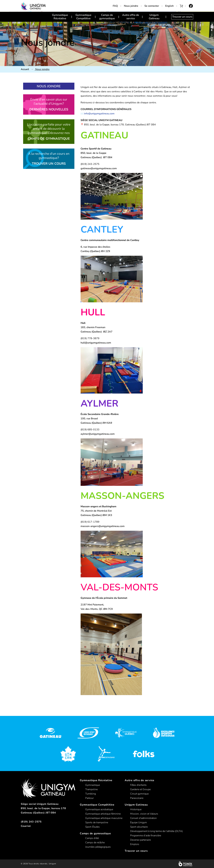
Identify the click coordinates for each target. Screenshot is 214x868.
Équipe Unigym (139, 822)
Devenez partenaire (140, 840)
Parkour (89, 798)
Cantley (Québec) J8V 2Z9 (95, 251)
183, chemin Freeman (93, 327)
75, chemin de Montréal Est (96, 511)
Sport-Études (92, 827)
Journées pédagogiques (98, 847)
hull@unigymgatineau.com (96, 343)
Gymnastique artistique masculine (104, 818)
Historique (136, 809)
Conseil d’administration (143, 818)
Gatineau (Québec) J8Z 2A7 (97, 332)
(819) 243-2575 (31, 822)
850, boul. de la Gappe (93, 153)
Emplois (135, 844)
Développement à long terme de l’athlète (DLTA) (156, 831)
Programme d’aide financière (146, 836)
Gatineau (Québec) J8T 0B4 (96, 157)
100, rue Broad (89, 419)
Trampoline (91, 789)
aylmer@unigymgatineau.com (98, 434)
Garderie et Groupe (140, 789)
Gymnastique (93, 785)
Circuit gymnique (139, 794)
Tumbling (91, 794)
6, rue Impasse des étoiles (95, 247)
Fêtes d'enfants (138, 785)
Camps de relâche (95, 843)
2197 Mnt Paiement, (92, 605)
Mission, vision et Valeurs (144, 814)
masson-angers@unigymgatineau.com (103, 526)
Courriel (26, 826)
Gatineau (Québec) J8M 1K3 (96, 515)
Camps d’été (92, 838)
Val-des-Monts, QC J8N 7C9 (97, 609)
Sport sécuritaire (139, 827)
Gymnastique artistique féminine (103, 814)
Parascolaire (137, 798)
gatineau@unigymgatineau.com (99, 168)
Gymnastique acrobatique (99, 809)
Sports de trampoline (97, 822)
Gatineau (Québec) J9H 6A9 (96, 423)
